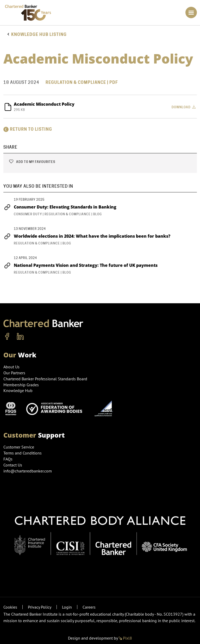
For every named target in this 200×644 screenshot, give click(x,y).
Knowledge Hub (18, 390)
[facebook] (7, 337)
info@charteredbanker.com (28, 471)
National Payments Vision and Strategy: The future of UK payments (80, 265)
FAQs (8, 459)
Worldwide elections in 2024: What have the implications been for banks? (87, 236)
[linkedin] (20, 337)
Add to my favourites (32, 162)
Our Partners (14, 373)
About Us (11, 367)
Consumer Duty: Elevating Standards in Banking (60, 207)
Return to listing (28, 129)
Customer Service (19, 447)
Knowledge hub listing (39, 34)
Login (67, 607)
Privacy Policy (40, 607)
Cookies (10, 607)
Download (184, 107)
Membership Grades (21, 385)
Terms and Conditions (23, 453)
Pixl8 (125, 638)
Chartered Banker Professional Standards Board (45, 379)
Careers (89, 607)
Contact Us (13, 465)
